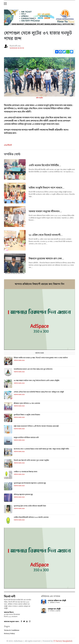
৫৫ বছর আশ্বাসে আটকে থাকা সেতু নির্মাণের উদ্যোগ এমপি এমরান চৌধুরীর (37, 381)
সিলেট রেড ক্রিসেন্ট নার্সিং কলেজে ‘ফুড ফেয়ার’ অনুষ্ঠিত (31, 460)
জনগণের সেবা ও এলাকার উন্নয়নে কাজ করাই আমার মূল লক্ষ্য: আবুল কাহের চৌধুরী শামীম (41, 449)
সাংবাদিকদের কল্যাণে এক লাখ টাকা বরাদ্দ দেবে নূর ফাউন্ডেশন (33, 369)
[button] (6, 4)
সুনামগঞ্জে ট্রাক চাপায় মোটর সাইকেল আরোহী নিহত (30, 506)
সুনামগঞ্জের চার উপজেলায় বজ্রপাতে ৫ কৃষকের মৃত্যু (30, 483)
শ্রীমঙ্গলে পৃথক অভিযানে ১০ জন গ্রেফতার (27, 403)
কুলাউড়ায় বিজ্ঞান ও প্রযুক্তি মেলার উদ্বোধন (27, 415)
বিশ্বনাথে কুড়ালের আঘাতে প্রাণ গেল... (46, 259)
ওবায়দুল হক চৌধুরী (54, 609)
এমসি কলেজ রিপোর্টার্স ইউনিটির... (45, 165)
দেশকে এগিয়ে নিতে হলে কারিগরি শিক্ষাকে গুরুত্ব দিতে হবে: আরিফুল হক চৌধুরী (39, 392)
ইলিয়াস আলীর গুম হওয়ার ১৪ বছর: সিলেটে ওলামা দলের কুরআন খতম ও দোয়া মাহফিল (41, 358)
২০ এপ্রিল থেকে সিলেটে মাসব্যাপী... (46, 235)
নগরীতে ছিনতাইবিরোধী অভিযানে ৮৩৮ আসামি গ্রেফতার (31, 517)
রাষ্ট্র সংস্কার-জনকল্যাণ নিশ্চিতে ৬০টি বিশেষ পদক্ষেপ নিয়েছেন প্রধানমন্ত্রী (36, 426)
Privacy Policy (9, 634)
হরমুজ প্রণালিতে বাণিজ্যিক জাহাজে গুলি (26, 438)
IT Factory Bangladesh (63, 641)
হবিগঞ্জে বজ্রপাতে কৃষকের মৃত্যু (23, 495)
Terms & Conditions (12, 630)
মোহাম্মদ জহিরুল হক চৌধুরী (57, 601)
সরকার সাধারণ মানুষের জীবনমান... (45, 211)
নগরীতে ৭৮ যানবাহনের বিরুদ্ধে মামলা (26, 472)
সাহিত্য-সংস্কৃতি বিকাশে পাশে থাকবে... (46, 188)
